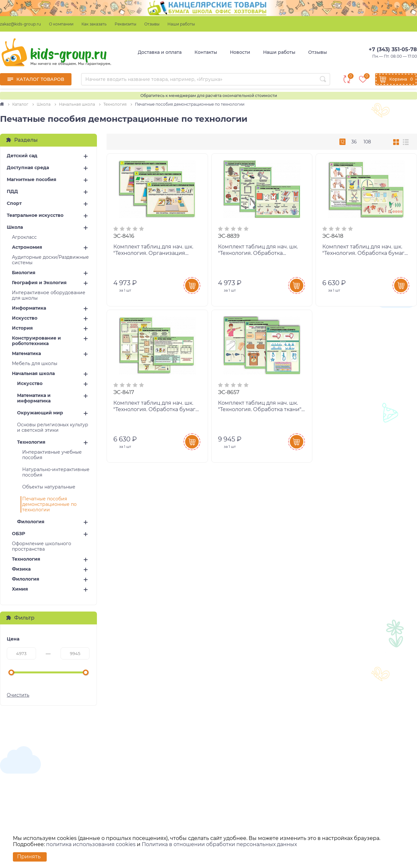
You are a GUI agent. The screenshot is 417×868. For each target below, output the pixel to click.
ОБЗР (19, 534)
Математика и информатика (34, 398)
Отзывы (152, 24)
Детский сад (22, 156)
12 (342, 142)
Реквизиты (125, 24)
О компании (61, 24)
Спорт (14, 203)
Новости (240, 52)
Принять (29, 857)
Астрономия (27, 247)
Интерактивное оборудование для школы (49, 295)
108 (367, 142)
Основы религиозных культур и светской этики (53, 428)
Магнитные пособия (32, 180)
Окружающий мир (40, 413)
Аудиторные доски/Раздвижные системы (50, 260)
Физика (21, 569)
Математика (26, 354)
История (22, 328)
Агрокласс (24, 237)
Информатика (29, 308)
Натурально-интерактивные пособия (56, 472)
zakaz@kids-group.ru (20, 24)
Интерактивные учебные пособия (52, 455)
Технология (31, 442)
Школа (15, 227)
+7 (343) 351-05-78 (393, 49)
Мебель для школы (35, 364)
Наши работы (181, 24)
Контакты (206, 52)
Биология (24, 273)
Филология (31, 522)
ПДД (12, 192)
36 (354, 142)
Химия (20, 589)
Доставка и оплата (160, 52)
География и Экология (39, 283)
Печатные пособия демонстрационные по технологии (49, 504)
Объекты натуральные (49, 487)
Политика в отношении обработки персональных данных (219, 844)
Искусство (25, 318)
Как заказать (94, 24)
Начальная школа (33, 374)
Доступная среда (28, 168)
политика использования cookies (91, 844)
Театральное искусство (35, 215)
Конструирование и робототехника (36, 341)
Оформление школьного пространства (42, 546)
